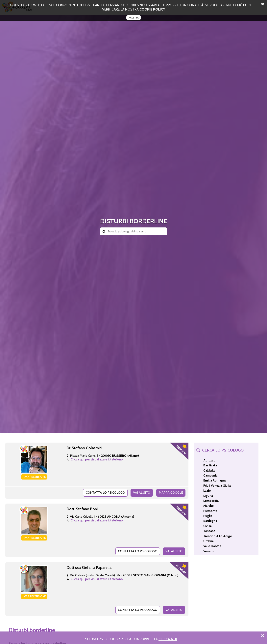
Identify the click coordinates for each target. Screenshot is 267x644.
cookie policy (152, 9)
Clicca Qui (168, 639)
